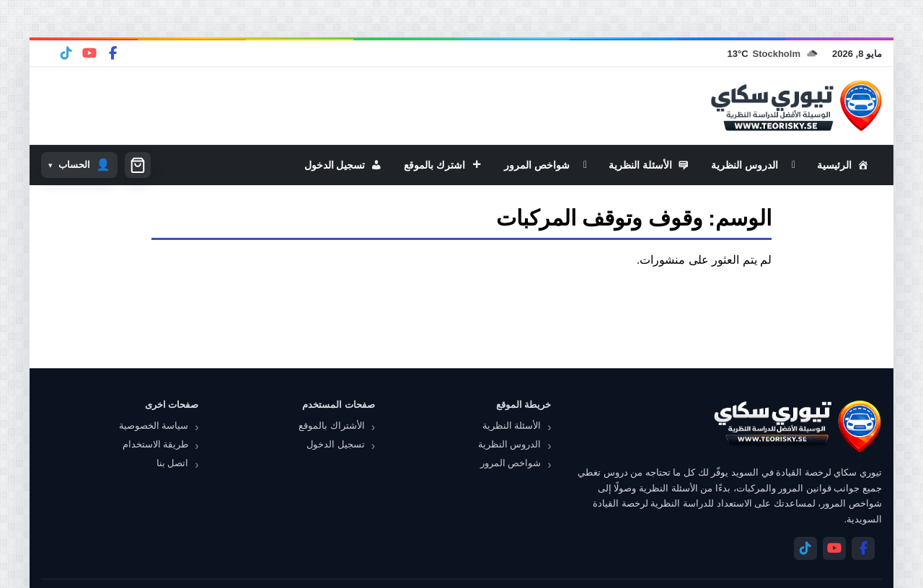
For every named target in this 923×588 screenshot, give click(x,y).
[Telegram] (66, 53)
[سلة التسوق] (138, 165)
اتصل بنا (173, 463)
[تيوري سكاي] (797, 426)
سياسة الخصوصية (154, 426)
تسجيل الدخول (336, 444)
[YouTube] (89, 53)
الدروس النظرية (510, 444)
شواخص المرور (511, 463)
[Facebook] (112, 53)
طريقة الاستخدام (156, 444)
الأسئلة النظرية (512, 426)
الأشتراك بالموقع (332, 426)
